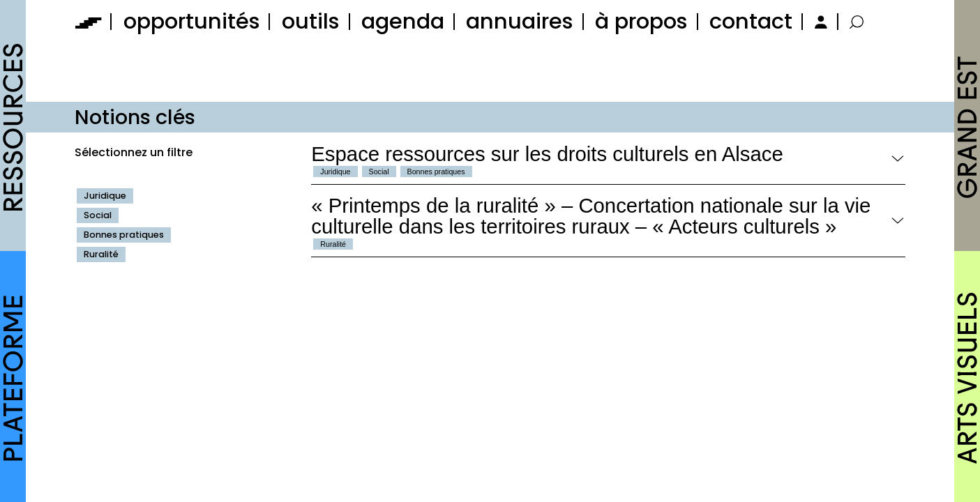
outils (311, 21)
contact (751, 21)
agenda (403, 21)
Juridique (105, 196)
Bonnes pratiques (124, 235)
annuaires (520, 21)
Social (98, 215)
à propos (641, 21)
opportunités (192, 21)
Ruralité (101, 254)
